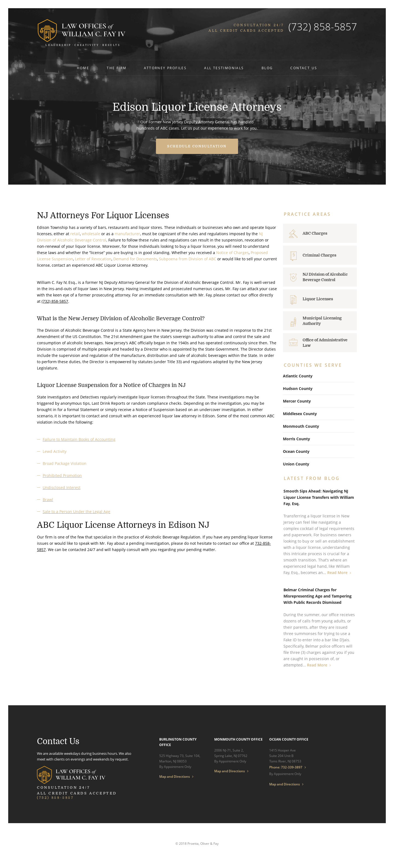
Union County (296, 464)
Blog (267, 68)
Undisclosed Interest (62, 487)
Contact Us (304, 68)
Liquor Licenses (318, 299)
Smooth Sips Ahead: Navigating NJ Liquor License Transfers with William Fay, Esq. (319, 497)
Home (83, 68)
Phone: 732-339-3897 (286, 767)
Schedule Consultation (197, 146)
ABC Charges (315, 233)
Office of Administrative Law (325, 343)
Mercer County (297, 401)
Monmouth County (301, 426)
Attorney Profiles (165, 68)
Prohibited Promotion (62, 475)
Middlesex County (300, 414)
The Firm (117, 68)
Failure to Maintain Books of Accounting (79, 439)
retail (75, 234)
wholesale (91, 234)
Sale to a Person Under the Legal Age (76, 512)
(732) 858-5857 (323, 27)
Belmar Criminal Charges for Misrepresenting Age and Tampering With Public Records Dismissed (318, 596)
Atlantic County (298, 376)
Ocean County (296, 451)
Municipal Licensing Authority (322, 321)
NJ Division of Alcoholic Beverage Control (325, 277)
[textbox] (157, 464)
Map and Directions (175, 777)
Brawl (48, 499)
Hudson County (298, 388)
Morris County (296, 439)
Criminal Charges (319, 255)
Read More (337, 573)
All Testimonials (224, 68)
